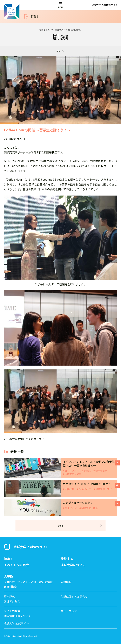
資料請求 (9, 597)
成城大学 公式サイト (16, 623)
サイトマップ (69, 611)
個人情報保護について (17, 616)
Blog (60, 525)
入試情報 (66, 582)
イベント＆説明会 (16, 565)
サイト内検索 (12, 611)
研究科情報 (11, 587)
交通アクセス (12, 601)
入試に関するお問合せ (74, 597)
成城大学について (73, 565)
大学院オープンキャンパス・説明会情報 (28, 582)
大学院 (9, 576)
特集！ (35, 16)
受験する (67, 559)
